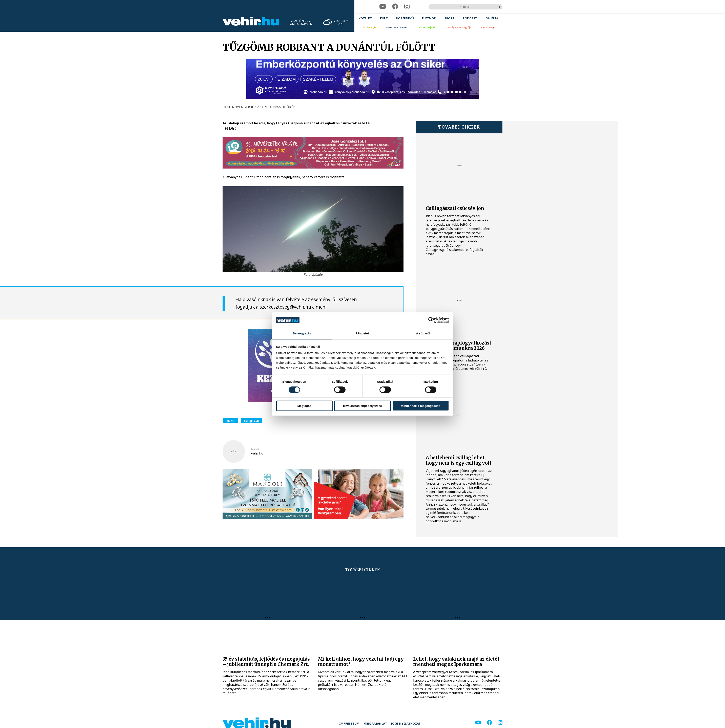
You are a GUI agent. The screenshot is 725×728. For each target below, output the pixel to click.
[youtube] (383, 7)
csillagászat (252, 421)
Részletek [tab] (362, 333)
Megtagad (304, 406)
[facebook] (395, 7)
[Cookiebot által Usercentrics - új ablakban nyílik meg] (431, 320)
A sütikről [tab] (423, 333)
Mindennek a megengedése (421, 406)
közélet (231, 421)
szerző (255, 449)
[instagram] (407, 7)
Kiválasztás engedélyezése (362, 406)
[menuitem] (365, 18)
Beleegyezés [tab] (302, 333)
